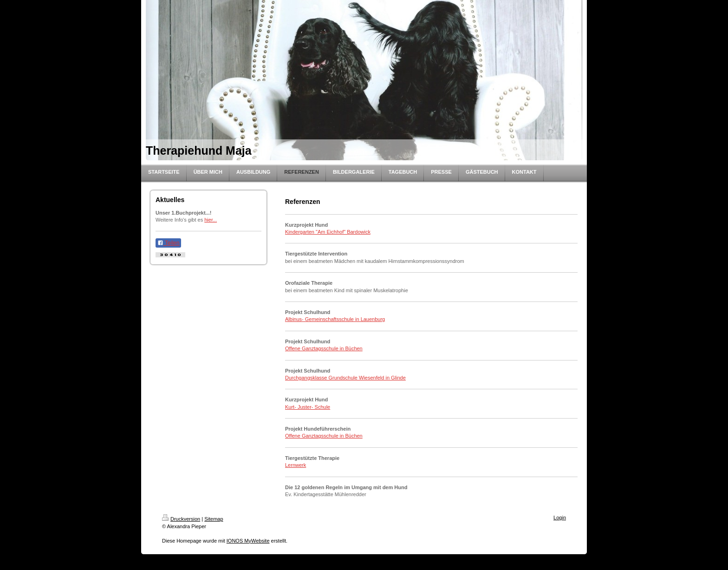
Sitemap (214, 519)
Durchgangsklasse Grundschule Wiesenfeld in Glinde (345, 378)
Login (560, 518)
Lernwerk (296, 465)
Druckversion (181, 519)
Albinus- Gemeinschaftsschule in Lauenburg (335, 319)
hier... (211, 220)
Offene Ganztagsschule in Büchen (324, 348)
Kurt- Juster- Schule (308, 407)
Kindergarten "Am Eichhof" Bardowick (328, 232)
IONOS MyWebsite (248, 541)
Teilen (168, 243)
